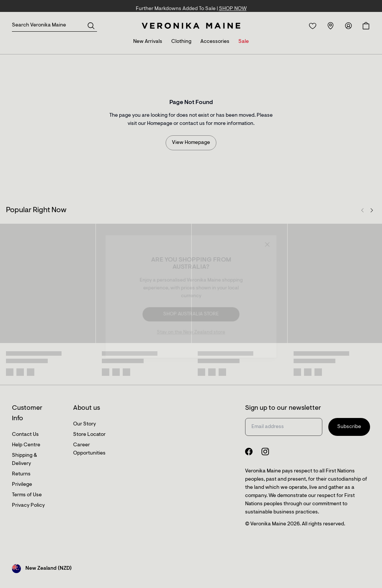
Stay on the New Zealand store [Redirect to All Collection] (191, 332)
